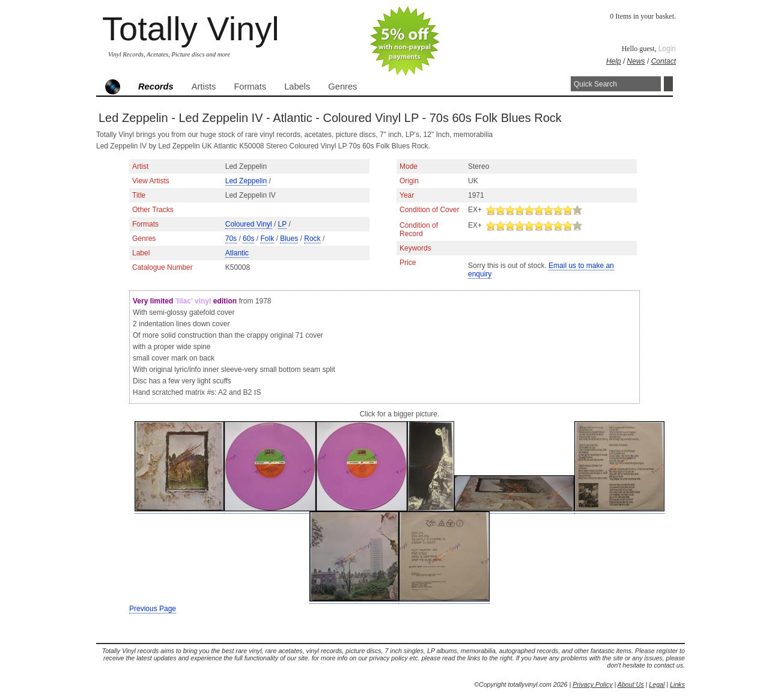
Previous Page (153, 609)
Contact (664, 61)
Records (156, 87)
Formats (250, 87)
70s (231, 239)
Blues (289, 239)
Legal (657, 684)
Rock (312, 239)
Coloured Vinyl (249, 224)
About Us (631, 684)
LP (282, 224)
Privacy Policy (592, 684)
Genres (342, 87)
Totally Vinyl (191, 29)
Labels (297, 87)
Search (668, 84)
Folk (267, 239)
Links (677, 684)
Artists (204, 87)
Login (667, 49)
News (636, 61)
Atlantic (237, 253)
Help (614, 61)
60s (248, 239)
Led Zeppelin (246, 181)
